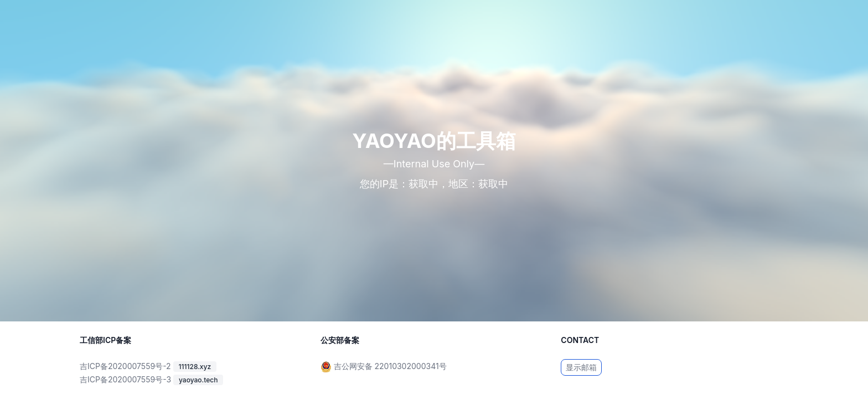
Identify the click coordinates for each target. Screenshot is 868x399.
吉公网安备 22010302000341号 (390, 366)
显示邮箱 (581, 367)
